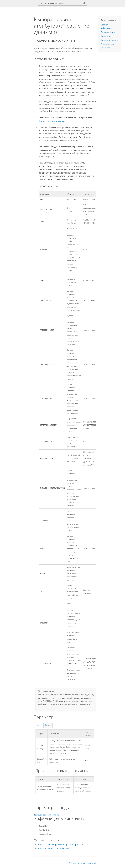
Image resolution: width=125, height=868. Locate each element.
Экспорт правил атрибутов (51, 121)
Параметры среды (109, 40)
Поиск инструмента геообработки (53, 849)
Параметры (106, 36)
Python (48, 725)
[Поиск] (84, 3)
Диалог (39, 725)
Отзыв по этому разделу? (83, 863)
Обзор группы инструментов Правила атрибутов (60, 845)
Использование (108, 32)
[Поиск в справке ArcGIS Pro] (60, 3)
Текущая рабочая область (47, 815)
